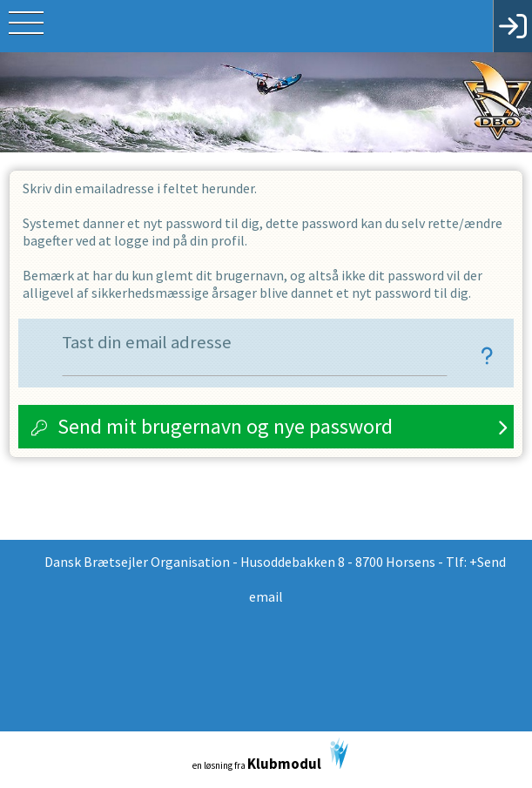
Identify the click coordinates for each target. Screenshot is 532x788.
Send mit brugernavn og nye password (225, 426)
